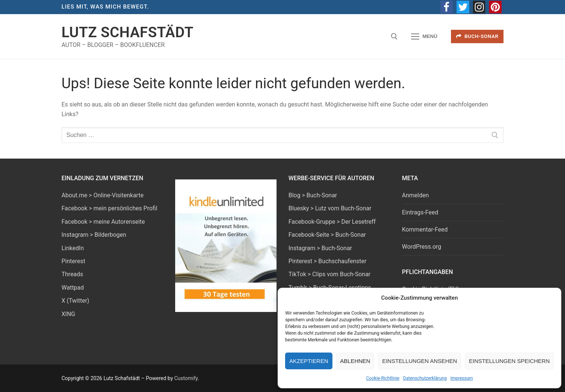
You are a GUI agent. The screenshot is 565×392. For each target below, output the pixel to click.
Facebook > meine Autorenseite (103, 222)
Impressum (461, 378)
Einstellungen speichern (509, 361)
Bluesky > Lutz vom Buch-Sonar (330, 208)
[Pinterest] (495, 7)
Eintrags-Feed (420, 212)
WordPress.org (422, 247)
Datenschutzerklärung (425, 378)
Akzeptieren (309, 361)
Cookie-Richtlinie (383, 378)
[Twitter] (463, 7)
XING (68, 314)
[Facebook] (447, 7)
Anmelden (416, 195)
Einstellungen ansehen (419, 361)
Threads (72, 274)
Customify (186, 378)
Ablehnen (355, 361)
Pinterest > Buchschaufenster (327, 261)
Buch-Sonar (477, 36)
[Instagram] (479, 7)
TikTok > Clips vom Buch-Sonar (329, 274)
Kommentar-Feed (425, 230)
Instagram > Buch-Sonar (320, 248)
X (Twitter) (75, 301)
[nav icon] (424, 36)
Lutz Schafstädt (127, 32)
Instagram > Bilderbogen (94, 235)
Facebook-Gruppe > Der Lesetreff (332, 222)
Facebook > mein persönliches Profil (109, 208)
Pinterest (73, 261)
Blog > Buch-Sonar (313, 195)
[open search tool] (394, 36)
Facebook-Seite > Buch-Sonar (327, 235)
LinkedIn (73, 248)
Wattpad (73, 288)
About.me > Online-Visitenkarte (102, 195)
